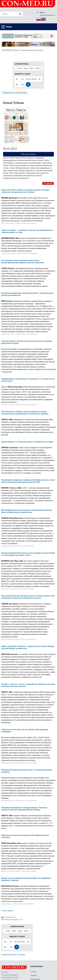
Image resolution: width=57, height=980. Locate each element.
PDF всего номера (29, 154)
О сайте (33, 971)
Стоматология (38, 50)
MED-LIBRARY (7, 50)
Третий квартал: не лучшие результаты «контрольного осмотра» (27, 442)
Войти (42, 12)
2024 (26, 68)
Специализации (26, 50)
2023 (20, 68)
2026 (37, 68)
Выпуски (16, 50)
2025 (32, 68)
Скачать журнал (7, 911)
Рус (38, 19)
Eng (43, 19)
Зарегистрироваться (47, 15)
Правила (34, 975)
